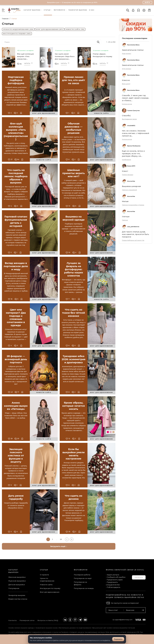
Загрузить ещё (59, 546)
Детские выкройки (17, 585)
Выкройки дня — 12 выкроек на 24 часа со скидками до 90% (72, 2)
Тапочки (125, 220)
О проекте (44, 575)
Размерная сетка (27, 620)
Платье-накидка (128, 175)
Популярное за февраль (80, 583)
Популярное (14, 588)
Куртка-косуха (127, 104)
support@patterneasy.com (124, 620)
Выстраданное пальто (129, 119)
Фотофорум (81, 570)
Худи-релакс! (127, 54)
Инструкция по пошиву (50, 588)
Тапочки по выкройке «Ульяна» (133, 205)
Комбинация (127, 160)
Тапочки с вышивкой (129, 190)
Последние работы (82, 575)
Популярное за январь (84, 588)
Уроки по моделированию (18, 29)
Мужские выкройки (17, 581)
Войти (147, 2)
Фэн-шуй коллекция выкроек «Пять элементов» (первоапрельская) (25, 57)
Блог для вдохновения (50, 29)
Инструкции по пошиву (17, 34)
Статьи (44, 570)
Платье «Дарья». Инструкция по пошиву (102, 55)
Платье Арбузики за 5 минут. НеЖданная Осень (134, 240)
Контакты (13, 620)
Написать (139, 577)
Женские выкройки (17, 577)
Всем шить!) (126, 84)
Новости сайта (75, 29)
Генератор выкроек (17, 595)
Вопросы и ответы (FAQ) (48, 620)
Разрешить (118, 639)
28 (61, 539)
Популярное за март (83, 578)
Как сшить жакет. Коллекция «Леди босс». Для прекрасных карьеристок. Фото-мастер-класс (65, 57)
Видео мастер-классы (18, 599)
